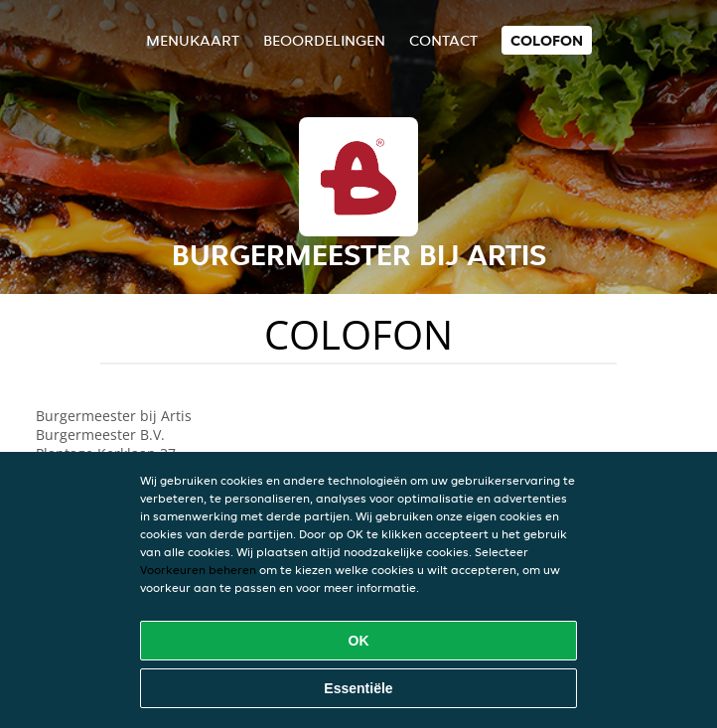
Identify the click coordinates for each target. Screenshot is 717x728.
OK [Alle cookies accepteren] (359, 641)
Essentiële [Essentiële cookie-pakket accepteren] (358, 688)
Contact (443, 40)
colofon (547, 40)
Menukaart (193, 40)
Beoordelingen (324, 40)
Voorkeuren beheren (198, 570)
